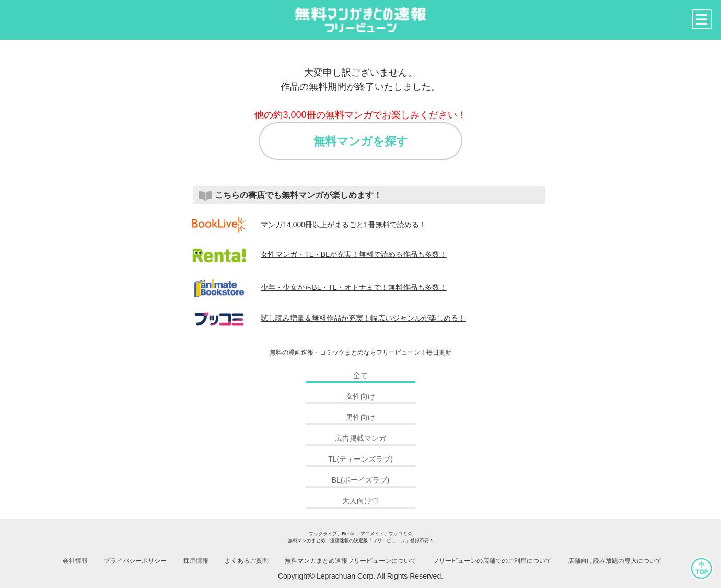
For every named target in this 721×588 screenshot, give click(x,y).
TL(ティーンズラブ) (361, 459)
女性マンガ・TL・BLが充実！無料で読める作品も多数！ (319, 254)
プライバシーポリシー (135, 561)
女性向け (361, 396)
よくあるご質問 (247, 561)
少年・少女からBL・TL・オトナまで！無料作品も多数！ (319, 287)
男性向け (361, 417)
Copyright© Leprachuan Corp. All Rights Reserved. (361, 576)
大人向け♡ (361, 501)
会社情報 (75, 561)
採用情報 (196, 561)
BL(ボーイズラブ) (361, 480)
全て (361, 375)
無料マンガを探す (361, 141)
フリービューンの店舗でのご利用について (492, 561)
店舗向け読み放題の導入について (615, 561)
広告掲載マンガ (361, 438)
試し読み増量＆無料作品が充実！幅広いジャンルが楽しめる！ (329, 318)
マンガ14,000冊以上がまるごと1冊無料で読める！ (309, 225)
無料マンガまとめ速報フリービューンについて (351, 561)
